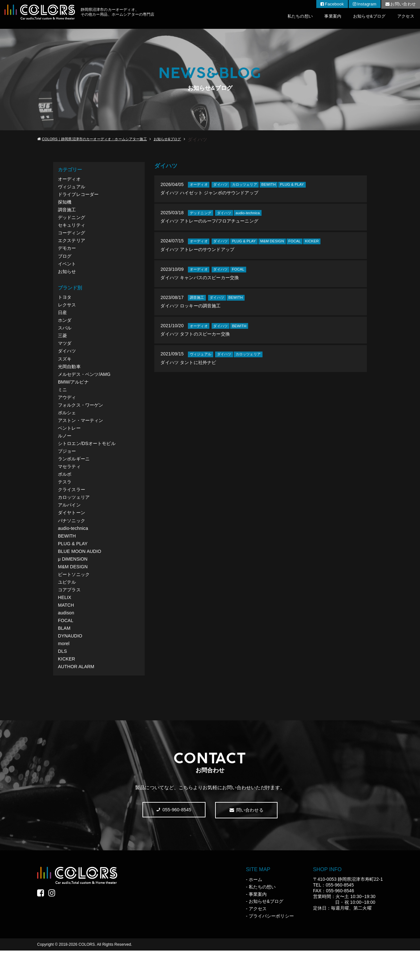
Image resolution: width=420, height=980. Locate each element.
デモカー (68, 253)
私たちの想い (283, 18)
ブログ (65, 261)
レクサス (68, 312)
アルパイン (70, 524)
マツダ (65, 352)
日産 (63, 320)
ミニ (63, 401)
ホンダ (65, 328)
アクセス (404, 18)
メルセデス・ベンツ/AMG (86, 385)
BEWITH (67, 557)
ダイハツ (68, 361)
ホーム (255, 909)
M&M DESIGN (73, 589)
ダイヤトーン (72, 532)
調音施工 (68, 212)
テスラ (65, 499)
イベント (68, 269)
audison (66, 638)
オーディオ (70, 179)
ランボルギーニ (75, 475)
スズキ (65, 369)
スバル (65, 336)
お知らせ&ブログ (362, 18)
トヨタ (65, 303)
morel (64, 671)
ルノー (65, 450)
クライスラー (72, 508)
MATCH (66, 630)
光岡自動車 (70, 377)
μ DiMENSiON (73, 581)
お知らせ (68, 277)
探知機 (65, 204)
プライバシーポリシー (271, 945)
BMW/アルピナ (74, 393)
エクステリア (72, 244)
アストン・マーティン (82, 434)
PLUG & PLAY (73, 565)
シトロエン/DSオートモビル (89, 459)
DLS (63, 679)
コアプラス (70, 614)
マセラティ (70, 483)
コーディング (72, 236)
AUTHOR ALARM (77, 695)
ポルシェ (68, 426)
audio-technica (74, 548)
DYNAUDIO (71, 663)
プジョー (68, 467)
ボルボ (65, 491)
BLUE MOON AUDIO (81, 573)
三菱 (63, 344)
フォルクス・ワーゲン (82, 418)
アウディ (68, 410)
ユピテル (68, 606)
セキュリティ (72, 228)
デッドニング (72, 220)
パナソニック (72, 540)
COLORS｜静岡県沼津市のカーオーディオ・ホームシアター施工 (98, 139)
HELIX (65, 622)
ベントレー (70, 442)
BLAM (65, 655)
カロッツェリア (75, 516)
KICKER (67, 687)
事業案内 (320, 18)
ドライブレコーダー (80, 195)
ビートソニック (75, 597)
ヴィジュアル (72, 187)
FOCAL (66, 646)
